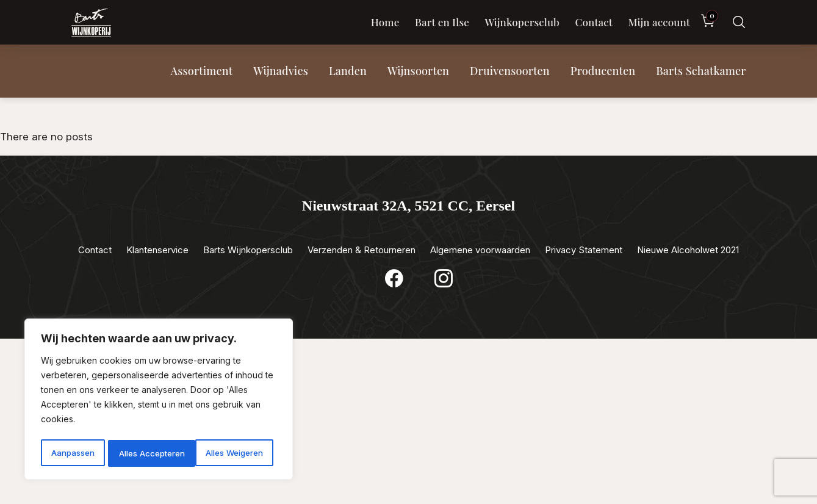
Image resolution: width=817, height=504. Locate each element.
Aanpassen (72, 453)
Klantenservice (157, 250)
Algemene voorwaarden (480, 250)
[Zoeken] (739, 22)
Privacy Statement (584, 250)
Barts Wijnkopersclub (248, 250)
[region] (159, 401)
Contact (593, 22)
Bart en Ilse (442, 22)
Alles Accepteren (234, 453)
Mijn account (659, 22)
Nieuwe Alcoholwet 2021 (688, 250)
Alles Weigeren (147, 453)
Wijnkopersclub (522, 22)
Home (385, 22)
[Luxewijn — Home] (91, 23)
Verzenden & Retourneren (362, 250)
